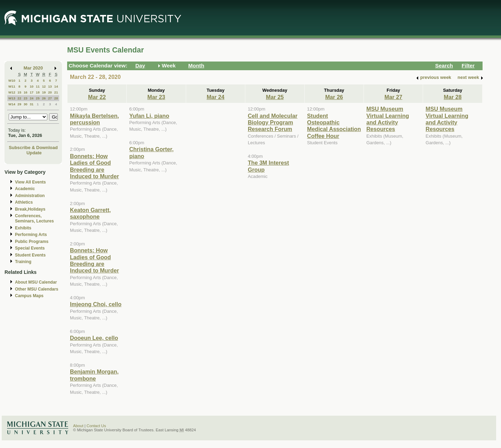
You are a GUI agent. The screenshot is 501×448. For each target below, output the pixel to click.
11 (38, 86)
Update (34, 153)
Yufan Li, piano (149, 116)
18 (38, 92)
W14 (12, 104)
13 (50, 86)
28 (56, 98)
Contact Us (96, 426)
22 (19, 98)
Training (23, 262)
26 (44, 98)
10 (31, 86)
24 (31, 98)
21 (56, 92)
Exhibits (23, 228)
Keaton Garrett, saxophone (90, 213)
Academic (25, 189)
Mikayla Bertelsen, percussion (94, 119)
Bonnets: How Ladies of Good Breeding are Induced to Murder (94, 166)
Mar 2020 (33, 68)
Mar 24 (216, 97)
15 (19, 92)
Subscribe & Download (33, 148)
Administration (30, 196)
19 (44, 92)
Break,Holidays (30, 209)
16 (26, 92)
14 (56, 86)
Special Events (30, 248)
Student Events (30, 255)
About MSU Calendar (36, 282)
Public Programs (32, 242)
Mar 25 (275, 97)
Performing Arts (31, 235)
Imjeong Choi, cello (96, 304)
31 (31, 104)
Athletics (24, 202)
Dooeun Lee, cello (94, 338)
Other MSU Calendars (37, 289)
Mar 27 (393, 97)
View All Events (30, 182)
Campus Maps (29, 296)
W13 (12, 98)
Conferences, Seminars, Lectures (34, 218)
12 (44, 86)
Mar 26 (334, 97)
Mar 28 (452, 97)
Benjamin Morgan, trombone (94, 375)
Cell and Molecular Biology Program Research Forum (273, 123)
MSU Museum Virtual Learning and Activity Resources (388, 119)
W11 (12, 86)
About (78, 426)
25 (38, 98)
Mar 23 (156, 97)
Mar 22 (97, 97)
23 (26, 98)
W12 (12, 92)
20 (50, 92)
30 (26, 104)
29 (19, 104)
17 (31, 92)
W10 (12, 80)
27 (50, 98)
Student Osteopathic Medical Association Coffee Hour (334, 126)
